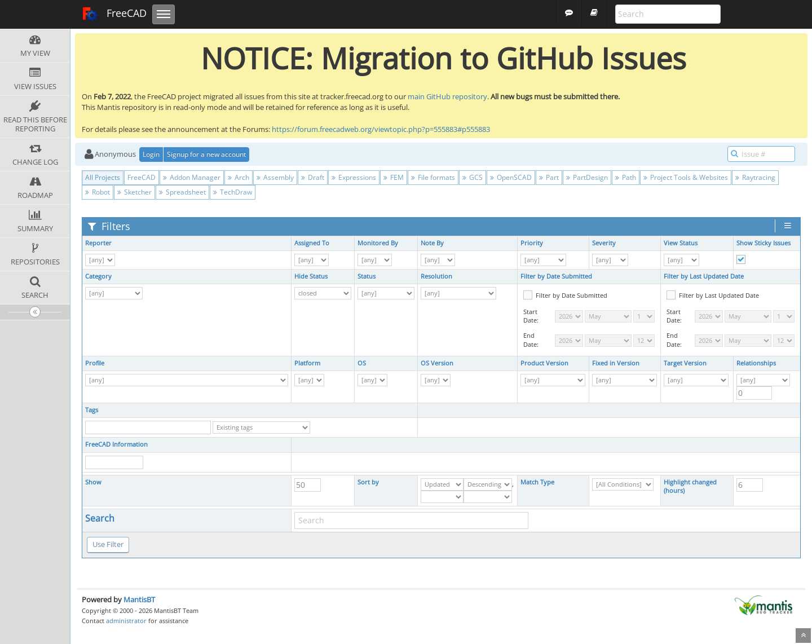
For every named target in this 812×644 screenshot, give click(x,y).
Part (549, 177)
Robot (98, 192)
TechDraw (233, 192)
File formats (433, 177)
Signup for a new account (206, 154)
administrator (126, 621)
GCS (473, 177)
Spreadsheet (182, 192)
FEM (394, 177)
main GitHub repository (447, 96)
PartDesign (587, 177)
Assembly (275, 177)
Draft (313, 177)
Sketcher (134, 192)
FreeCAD (114, 14)
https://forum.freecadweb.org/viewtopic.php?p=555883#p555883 (381, 129)
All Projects (103, 177)
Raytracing (755, 177)
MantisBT (139, 599)
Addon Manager (192, 177)
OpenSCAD (511, 177)
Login (151, 154)
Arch (239, 177)
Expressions (354, 177)
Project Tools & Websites (686, 177)
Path (626, 177)
